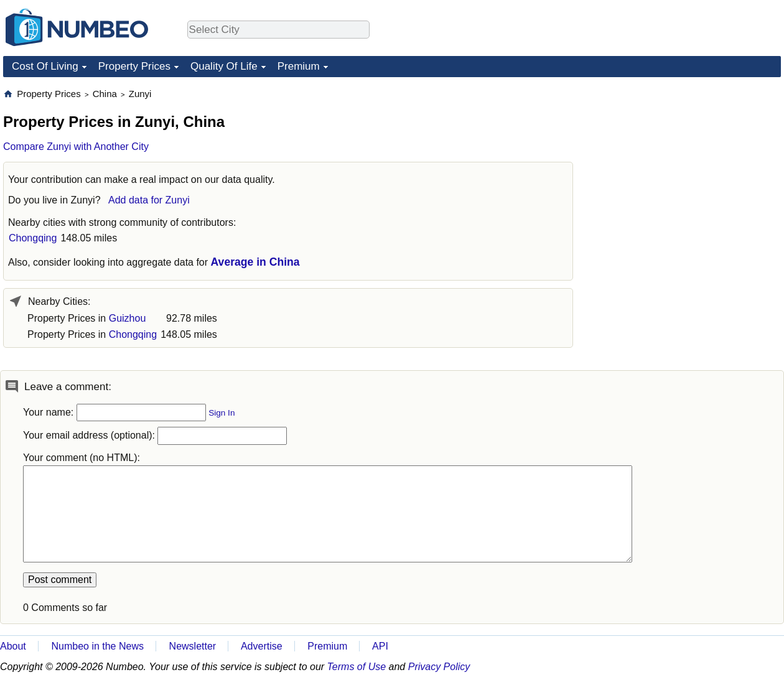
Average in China (255, 262)
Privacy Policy (439, 667)
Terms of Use (357, 667)
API (380, 646)
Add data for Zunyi (149, 200)
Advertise (262, 646)
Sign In (222, 413)
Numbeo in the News (97, 646)
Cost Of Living (45, 66)
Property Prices (134, 66)
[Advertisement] (688, 166)
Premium (299, 66)
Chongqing (33, 238)
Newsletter (193, 646)
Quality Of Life (224, 66)
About (13, 646)
